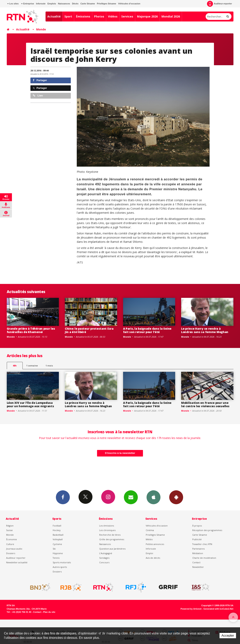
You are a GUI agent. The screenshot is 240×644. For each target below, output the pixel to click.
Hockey (57, 530)
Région (10, 526)
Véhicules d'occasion (129, 4)
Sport (68, 16)
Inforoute (41, 4)
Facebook (63, 497)
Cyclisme (57, 544)
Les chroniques (107, 530)
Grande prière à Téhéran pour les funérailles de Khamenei (31, 330)
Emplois (52, 4)
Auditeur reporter (16, 558)
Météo (149, 539)
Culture (10, 544)
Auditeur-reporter (219, 4)
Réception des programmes (207, 530)
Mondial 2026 (171, 16)
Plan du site (49, 612)
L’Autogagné (106, 553)
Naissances (64, 4)
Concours (104, 562)
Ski (54, 549)
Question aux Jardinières (112, 549)
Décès (75, 4)
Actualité (54, 16)
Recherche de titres (110, 535)
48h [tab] (15, 366)
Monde (41, 29)
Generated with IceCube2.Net (218, 609)
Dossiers (11, 553)
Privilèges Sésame (106, 4)
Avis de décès (153, 558)
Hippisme (58, 553)
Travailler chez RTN (202, 544)
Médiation (198, 553)
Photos (99, 16)
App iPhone (154, 497)
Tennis (56, 558)
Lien (38, 96)
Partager (40, 80)
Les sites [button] (13, 4)
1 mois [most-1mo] (49, 366)
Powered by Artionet (191, 609)
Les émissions (107, 526)
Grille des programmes (112, 539)
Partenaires (198, 549)
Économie (12, 539)
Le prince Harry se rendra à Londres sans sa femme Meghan (205, 330)
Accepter (228, 636)
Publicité (197, 539)
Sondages (104, 558)
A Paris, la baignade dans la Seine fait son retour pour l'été (147, 330)
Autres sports (60, 567)
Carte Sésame (88, 4)
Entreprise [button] (28, 4)
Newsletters (131, 497)
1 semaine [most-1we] (32, 366)
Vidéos (113, 16)
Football (57, 526)
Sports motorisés (62, 562)
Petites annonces (155, 544)
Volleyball (58, 539)
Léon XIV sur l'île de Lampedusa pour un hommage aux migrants (30, 404)
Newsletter (198, 567)
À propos (197, 526)
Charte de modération (204, 558)
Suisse (9, 530)
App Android (176, 497)
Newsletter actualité (17, 562)
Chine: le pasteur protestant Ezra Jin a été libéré (89, 330)
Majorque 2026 (147, 16)
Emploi (149, 553)
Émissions (83, 16)
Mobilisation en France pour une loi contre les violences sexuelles (205, 404)
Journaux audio (14, 549)
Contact (196, 562)
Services (127, 16)
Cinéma (150, 530)
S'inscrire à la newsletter (120, 453)
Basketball (58, 535)
